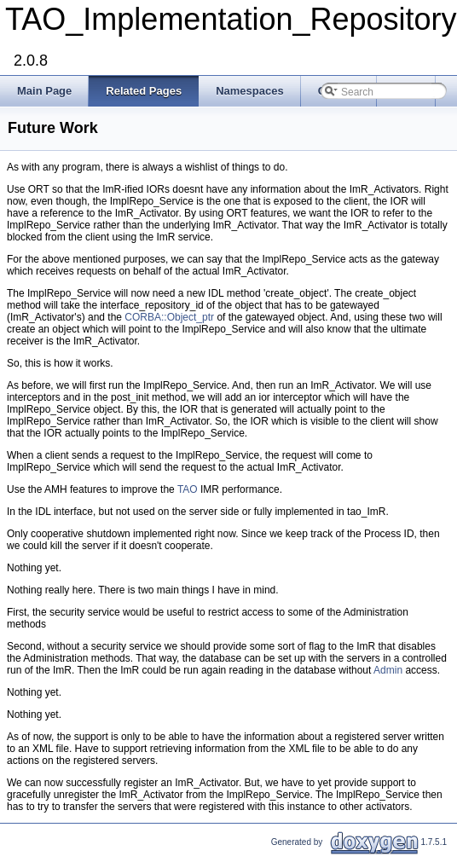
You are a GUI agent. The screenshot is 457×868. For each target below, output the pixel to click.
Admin (388, 670)
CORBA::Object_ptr (169, 317)
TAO (188, 489)
